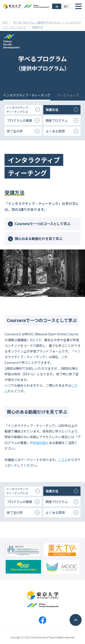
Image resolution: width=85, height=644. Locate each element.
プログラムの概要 (19, 120)
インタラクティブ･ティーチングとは (18, 109)
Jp (57, 6)
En (66, 6)
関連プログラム (57, 120)
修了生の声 (15, 131)
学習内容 (39, 443)
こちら (63, 460)
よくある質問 (55, 131)
